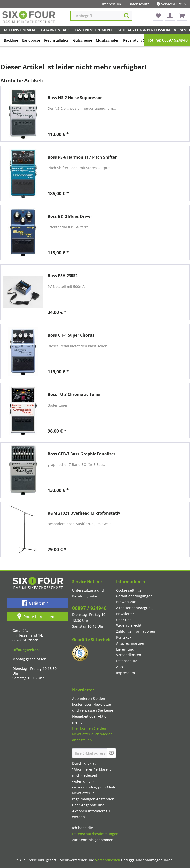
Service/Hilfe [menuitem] (170, 4)
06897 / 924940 (89, 608)
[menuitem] (112, 4)
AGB (119, 667)
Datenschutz (139, 4)
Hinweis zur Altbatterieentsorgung (134, 605)
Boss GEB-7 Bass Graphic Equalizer (82, 454)
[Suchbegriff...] (101, 16)
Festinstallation (57, 40)
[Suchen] (127, 16)
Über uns (124, 620)
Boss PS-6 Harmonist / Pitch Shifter (82, 157)
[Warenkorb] (182, 16)
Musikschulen (108, 40)
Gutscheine (83, 40)
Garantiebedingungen (134, 596)
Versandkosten (108, 860)
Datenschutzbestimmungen (95, 834)
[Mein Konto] (170, 16)
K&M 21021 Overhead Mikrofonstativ (84, 513)
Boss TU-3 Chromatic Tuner (74, 394)
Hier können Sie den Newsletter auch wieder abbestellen (92, 734)
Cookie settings (129, 590)
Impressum (112, 4)
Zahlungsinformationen (136, 631)
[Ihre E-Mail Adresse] (90, 753)
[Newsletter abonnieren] (111, 753)
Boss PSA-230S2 (63, 276)
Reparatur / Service (139, 40)
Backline (11, 40)
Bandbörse (31, 40)
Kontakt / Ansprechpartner (130, 640)
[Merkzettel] (158, 16)
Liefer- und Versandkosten (129, 652)
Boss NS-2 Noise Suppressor (75, 98)
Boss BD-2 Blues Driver (70, 216)
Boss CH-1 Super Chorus (71, 335)
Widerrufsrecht (129, 625)
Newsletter (125, 614)
